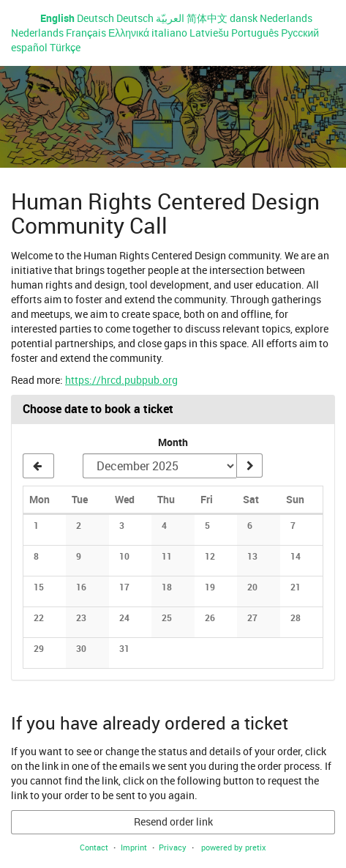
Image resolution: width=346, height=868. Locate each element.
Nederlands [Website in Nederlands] (286, 18)
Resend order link (173, 821)
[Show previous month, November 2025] (38, 466)
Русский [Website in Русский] (300, 33)
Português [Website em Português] (255, 33)
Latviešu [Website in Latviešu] (209, 33)
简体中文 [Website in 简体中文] (207, 18)
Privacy (173, 847)
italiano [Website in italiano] (169, 33)
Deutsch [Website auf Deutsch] (95, 18)
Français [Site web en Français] (86, 33)
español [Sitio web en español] (29, 47)
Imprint (134, 847)
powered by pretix (234, 847)
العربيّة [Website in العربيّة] (170, 18)
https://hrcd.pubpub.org (121, 380)
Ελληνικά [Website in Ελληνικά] (129, 33)
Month (173, 442)
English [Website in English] (57, 18)
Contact (94, 847)
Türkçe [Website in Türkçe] (65, 47)
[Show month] (249, 466)
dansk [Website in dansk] (244, 18)
